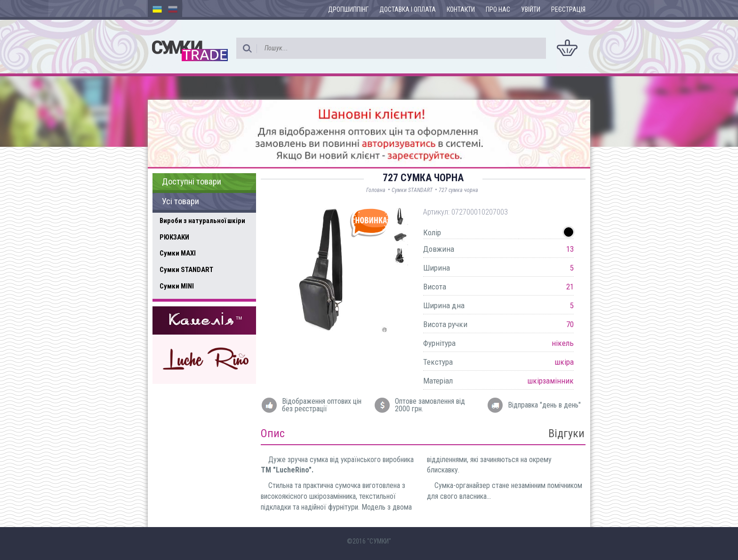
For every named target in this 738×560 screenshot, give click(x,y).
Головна (376, 190)
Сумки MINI (177, 286)
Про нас (498, 9)
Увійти (531, 9)
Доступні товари (192, 182)
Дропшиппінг (348, 9)
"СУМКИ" (379, 541)
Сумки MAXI (178, 253)
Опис (273, 433)
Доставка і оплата (408, 9)
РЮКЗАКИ (174, 237)
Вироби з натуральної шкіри (202, 221)
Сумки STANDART (186, 270)
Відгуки (566, 433)
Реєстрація (568, 9)
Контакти (461, 9)
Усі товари (180, 201)
